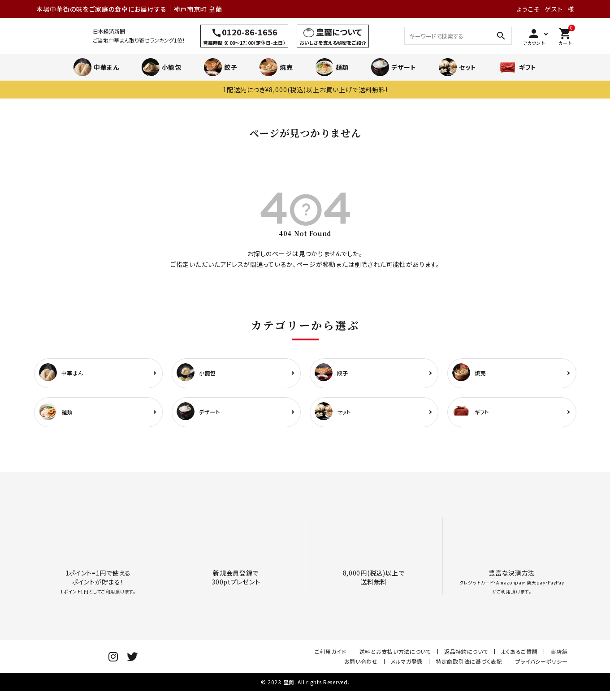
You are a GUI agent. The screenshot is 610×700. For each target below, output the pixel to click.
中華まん (96, 67)
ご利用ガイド (331, 655)
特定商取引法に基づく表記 (469, 665)
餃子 (221, 67)
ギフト (518, 67)
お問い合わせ (361, 665)
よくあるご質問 (519, 655)
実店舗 (559, 655)
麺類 (332, 67)
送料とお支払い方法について (395, 655)
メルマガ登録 (407, 665)
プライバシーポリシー (542, 665)
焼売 (276, 67)
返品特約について (466, 655)
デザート (394, 67)
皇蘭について (339, 32)
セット (458, 67)
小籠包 (162, 67)
